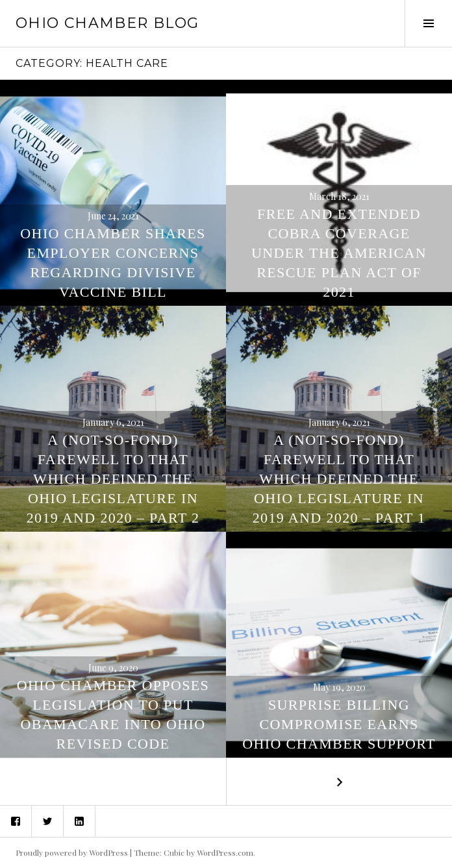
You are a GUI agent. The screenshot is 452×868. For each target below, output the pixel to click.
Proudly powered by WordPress (72, 852)
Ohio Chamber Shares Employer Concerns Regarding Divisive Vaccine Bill (113, 263)
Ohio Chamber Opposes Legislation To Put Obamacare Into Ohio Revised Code (113, 714)
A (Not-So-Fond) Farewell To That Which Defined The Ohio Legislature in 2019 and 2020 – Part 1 (339, 479)
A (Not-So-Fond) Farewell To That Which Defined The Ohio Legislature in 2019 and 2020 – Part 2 (113, 479)
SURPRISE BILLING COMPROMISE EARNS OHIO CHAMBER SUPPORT (339, 724)
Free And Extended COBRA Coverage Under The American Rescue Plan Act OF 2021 (339, 253)
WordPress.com (225, 852)
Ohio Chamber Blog (107, 23)
